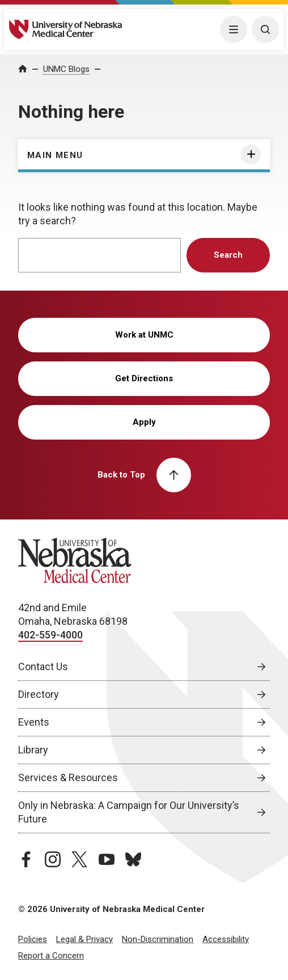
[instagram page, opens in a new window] (53, 859)
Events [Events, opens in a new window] (34, 722)
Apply (144, 422)
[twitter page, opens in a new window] (79, 859)
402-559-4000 (50, 635)
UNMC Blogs (66, 69)
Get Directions (144, 378)
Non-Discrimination (158, 939)
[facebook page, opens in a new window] (26, 859)
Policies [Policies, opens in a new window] (33, 939)
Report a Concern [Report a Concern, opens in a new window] (51, 956)
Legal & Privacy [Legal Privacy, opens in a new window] (84, 939)
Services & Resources (68, 777)
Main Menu (55, 155)
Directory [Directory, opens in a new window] (39, 694)
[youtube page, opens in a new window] (107, 859)
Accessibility (226, 939)
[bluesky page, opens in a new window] (133, 859)
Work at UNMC (144, 335)
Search (228, 255)
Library (33, 750)
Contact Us (43, 666)
